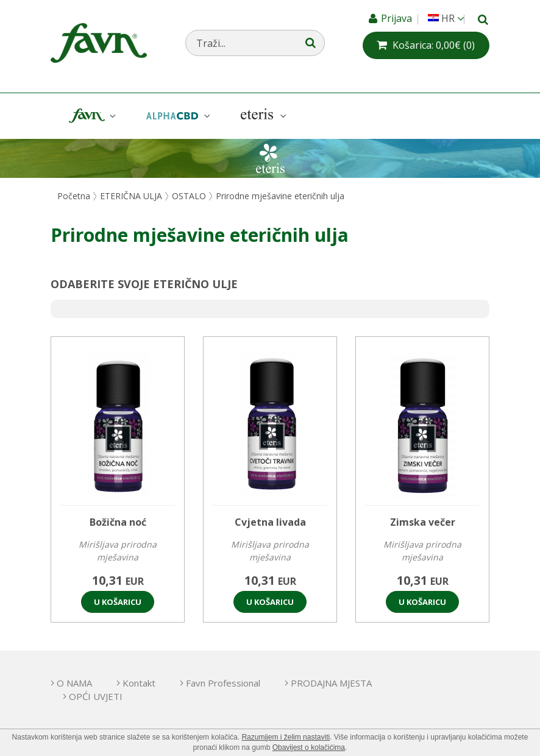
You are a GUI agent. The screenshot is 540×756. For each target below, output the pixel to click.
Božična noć (118, 522)
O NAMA (74, 683)
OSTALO (189, 196)
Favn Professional (223, 683)
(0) (434, 45)
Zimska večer (423, 522)
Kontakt (139, 683)
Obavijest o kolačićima (309, 747)
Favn (91, 116)
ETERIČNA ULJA (131, 196)
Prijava (398, 18)
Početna (74, 196)
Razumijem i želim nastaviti (286, 737)
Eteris (262, 116)
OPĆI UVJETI (96, 696)
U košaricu (118, 602)
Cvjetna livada (270, 522)
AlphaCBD (177, 116)
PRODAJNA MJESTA (331, 683)
